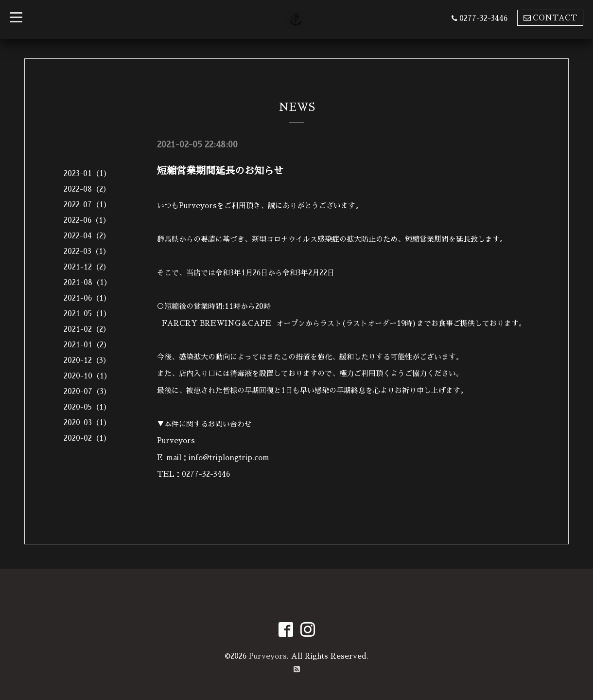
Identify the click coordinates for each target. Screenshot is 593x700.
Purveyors (268, 656)
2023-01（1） (87, 173)
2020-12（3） (87, 360)
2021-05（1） (87, 314)
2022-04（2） (87, 236)
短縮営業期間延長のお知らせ (220, 171)
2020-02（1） (87, 438)
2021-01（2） (87, 345)
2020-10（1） (87, 376)
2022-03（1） (87, 251)
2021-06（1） (87, 298)
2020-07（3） (87, 391)
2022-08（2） (87, 189)
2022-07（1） (87, 205)
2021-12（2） (87, 267)
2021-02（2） (87, 329)
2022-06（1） (87, 220)
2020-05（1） (87, 407)
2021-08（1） (87, 282)
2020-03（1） (87, 422)
